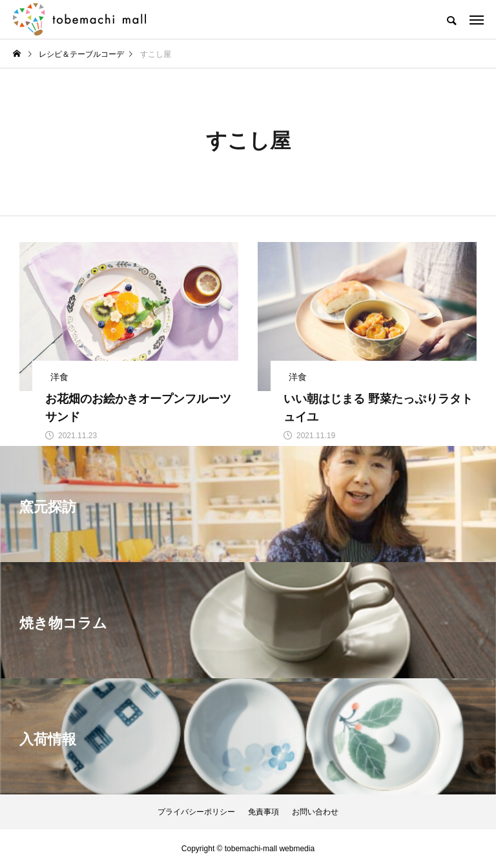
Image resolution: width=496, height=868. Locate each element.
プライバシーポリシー (196, 812)
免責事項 (263, 812)
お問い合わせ (315, 812)
